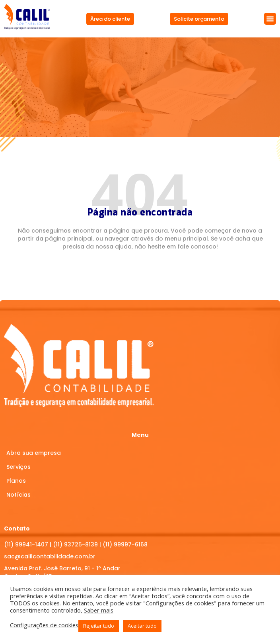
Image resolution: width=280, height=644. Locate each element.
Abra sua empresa (34, 453)
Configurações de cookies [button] (44, 625)
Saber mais (99, 610)
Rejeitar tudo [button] (99, 626)
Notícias (18, 495)
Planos (16, 481)
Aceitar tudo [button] (142, 626)
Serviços (18, 467)
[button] (270, 19)
